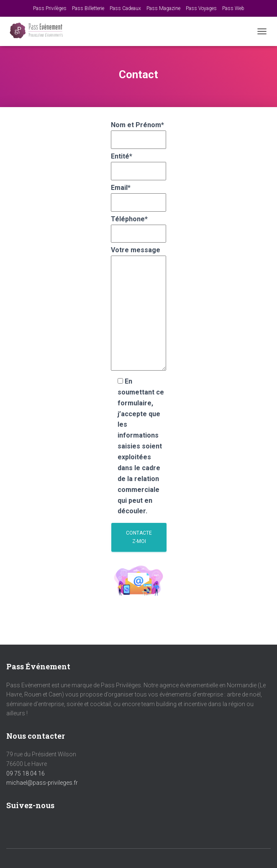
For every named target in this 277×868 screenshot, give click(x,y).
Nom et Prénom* (138, 132)
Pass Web (233, 8)
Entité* (138, 164)
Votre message (138, 309)
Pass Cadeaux (125, 8)
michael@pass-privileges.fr (42, 783)
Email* (138, 195)
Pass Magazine (163, 8)
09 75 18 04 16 (26, 773)
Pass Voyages (201, 8)
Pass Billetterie (88, 8)
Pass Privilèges (50, 8)
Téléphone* (138, 226)
